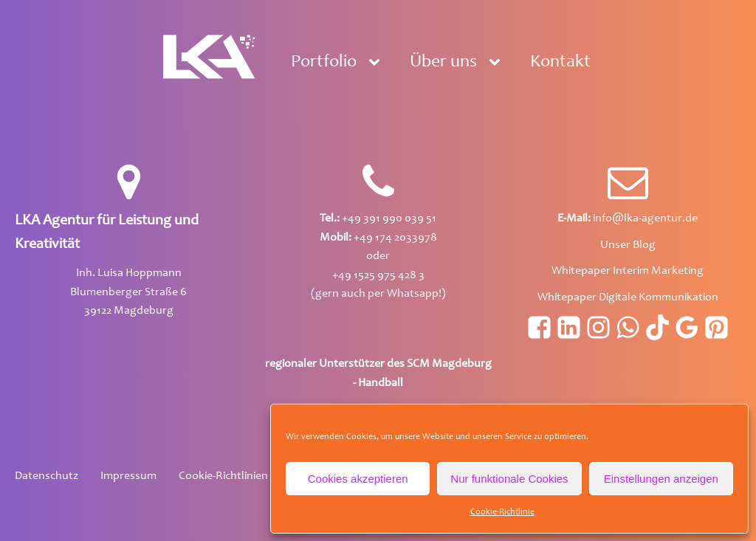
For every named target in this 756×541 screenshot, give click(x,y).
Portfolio (324, 63)
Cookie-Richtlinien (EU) (236, 476)
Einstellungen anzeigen (661, 479)
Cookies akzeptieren (358, 479)
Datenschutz (47, 476)
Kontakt (560, 63)
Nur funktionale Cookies (509, 479)
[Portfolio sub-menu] (377, 63)
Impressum (128, 476)
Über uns (443, 63)
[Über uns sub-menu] (498, 63)
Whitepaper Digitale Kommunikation (628, 297)
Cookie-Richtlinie (502, 512)
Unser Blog (628, 245)
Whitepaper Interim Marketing (628, 271)
